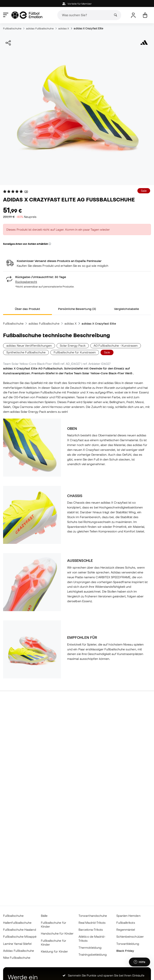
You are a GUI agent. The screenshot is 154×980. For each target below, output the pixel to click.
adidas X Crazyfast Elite (88, 28)
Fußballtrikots (126, 923)
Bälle (44, 916)
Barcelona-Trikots (91, 930)
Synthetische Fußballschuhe (26, 352)
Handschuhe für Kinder (57, 933)
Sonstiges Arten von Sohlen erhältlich (27, 244)
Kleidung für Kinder (54, 951)
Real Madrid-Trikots (92, 923)
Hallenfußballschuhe (17, 923)
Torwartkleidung (128, 944)
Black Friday (125, 951)
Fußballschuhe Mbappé (20, 937)
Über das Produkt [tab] (27, 309)
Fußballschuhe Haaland (20, 930)
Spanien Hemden (128, 916)
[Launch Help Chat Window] (140, 962)
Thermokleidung (90, 948)
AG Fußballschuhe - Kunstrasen (116, 345)
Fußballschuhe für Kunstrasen (75, 352)
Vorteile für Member (77, 4)
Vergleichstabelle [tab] (126, 309)
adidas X (64, 28)
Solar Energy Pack (73, 345)
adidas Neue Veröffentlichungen (29, 345)
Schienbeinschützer (130, 937)
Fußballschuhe (12, 28)
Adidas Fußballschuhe (19, 951)
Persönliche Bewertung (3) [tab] (77, 309)
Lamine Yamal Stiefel (17, 944)
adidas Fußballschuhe (40, 28)
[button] (50, 244)
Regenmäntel (126, 930)
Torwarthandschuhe (93, 916)
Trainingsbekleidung (93, 954)
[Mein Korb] (145, 15)
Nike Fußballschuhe (17, 958)
